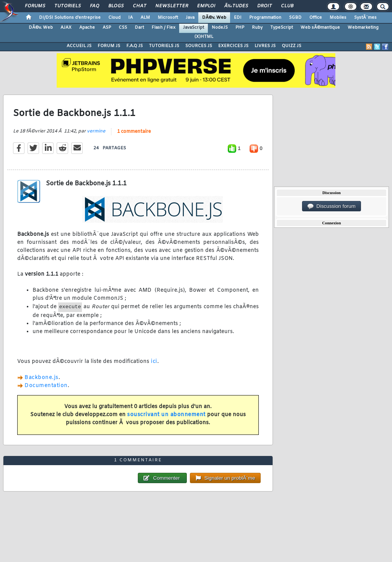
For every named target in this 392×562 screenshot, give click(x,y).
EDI (238, 18)
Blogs (116, 6)
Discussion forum (332, 206)
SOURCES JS (199, 46)
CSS (123, 28)
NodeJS (220, 28)
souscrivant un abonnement (166, 415)
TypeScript (282, 28)
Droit (265, 6)
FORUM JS (109, 46)
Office (316, 18)
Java (190, 18)
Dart (139, 28)
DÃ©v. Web (214, 18)
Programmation (265, 18)
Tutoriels (68, 6)
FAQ (95, 6)
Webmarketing (363, 28)
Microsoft (168, 18)
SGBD (295, 18)
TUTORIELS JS (164, 46)
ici (154, 362)
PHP (240, 28)
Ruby (257, 28)
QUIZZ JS (292, 46)
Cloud (114, 18)
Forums (35, 6)
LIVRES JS (265, 46)
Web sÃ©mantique (320, 28)
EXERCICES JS (233, 46)
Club (287, 6)
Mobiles (338, 18)
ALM (145, 18)
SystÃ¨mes (365, 18)
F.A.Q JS (135, 46)
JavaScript (194, 28)
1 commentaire (134, 132)
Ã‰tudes (236, 6)
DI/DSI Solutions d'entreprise (70, 18)
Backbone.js (42, 378)
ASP (107, 28)
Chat (140, 6)
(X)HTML (204, 37)
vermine (96, 131)
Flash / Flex (163, 28)
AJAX (66, 28)
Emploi (206, 6)
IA (131, 18)
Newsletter (172, 6)
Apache (87, 28)
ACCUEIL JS (79, 46)
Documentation (46, 386)
